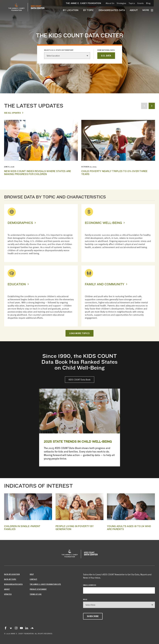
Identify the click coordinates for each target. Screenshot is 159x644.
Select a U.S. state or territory (59, 50)
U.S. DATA (106, 56)
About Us (110, 3)
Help (32, 574)
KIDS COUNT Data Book (80, 380)
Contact (33, 579)
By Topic (89, 10)
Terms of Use (36, 594)
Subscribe (93, 616)
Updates (8, 594)
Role (85, 599)
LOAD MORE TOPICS (79, 333)
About (134, 10)
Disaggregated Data (112, 10)
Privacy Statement (38, 589)
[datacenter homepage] (38, 7)
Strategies (121, 3)
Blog (148, 3)
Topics (132, 3)
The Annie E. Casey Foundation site (45, 584)
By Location (71, 10)
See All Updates (12, 113)
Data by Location (12, 574)
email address (90, 585)
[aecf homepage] (16, 7)
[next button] (152, 106)
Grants (140, 3)
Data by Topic (10, 579)
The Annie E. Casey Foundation (83, 3)
